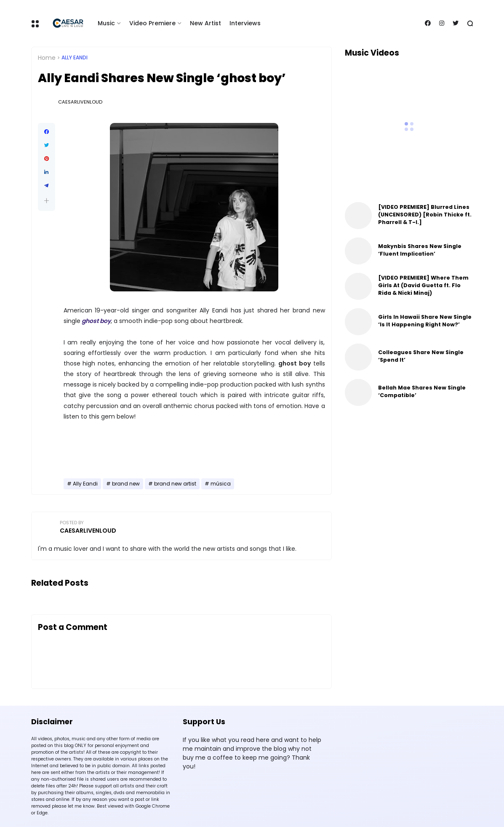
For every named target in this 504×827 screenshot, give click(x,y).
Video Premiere (152, 23)
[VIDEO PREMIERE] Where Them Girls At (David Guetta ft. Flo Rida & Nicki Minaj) (423, 285)
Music (106, 23)
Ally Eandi (75, 58)
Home (47, 58)
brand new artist (175, 484)
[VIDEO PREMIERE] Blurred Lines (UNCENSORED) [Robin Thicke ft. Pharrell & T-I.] (425, 215)
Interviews (245, 23)
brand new (126, 484)
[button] (47, 201)
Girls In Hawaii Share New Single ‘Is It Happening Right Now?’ (425, 321)
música (221, 484)
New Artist (205, 23)
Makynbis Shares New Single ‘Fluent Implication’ (420, 250)
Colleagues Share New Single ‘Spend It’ (421, 356)
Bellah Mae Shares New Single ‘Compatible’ (422, 391)
